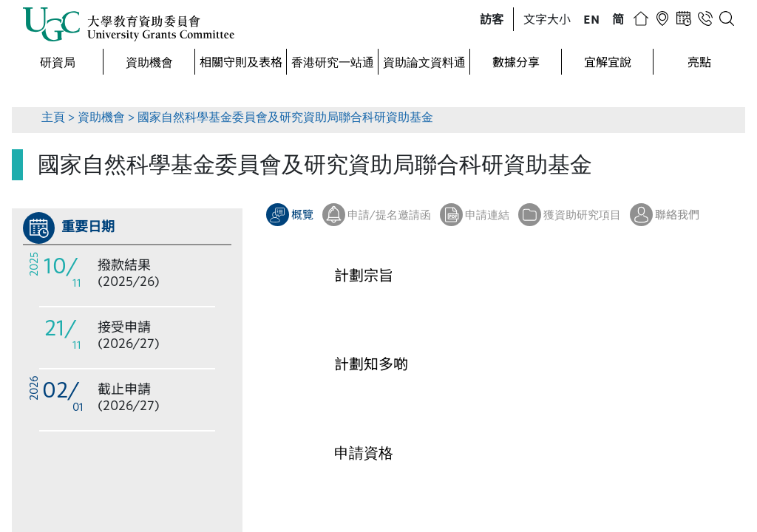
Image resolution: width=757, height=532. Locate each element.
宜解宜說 (608, 62)
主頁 (53, 116)
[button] (492, 19)
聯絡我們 (677, 214)
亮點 (699, 62)
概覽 (302, 214)
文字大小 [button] (547, 19)
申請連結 (487, 214)
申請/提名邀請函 (389, 214)
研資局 (58, 62)
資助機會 (149, 62)
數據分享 (516, 62)
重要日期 (88, 226)
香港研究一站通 (333, 62)
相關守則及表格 (241, 62)
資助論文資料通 (424, 62)
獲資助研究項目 (582, 214)
